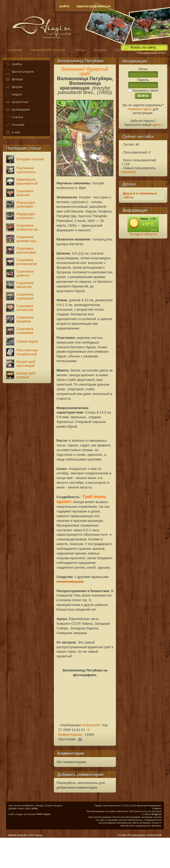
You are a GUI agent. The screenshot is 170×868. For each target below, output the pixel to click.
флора (14, 79)
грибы (13, 64)
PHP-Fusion (43, 814)
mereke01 (129, 172)
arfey (35, 808)
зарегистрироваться (93, 6)
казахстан (16, 102)
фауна (14, 87)
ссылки (14, 125)
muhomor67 (91, 725)
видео (13, 95)
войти (64, 6)
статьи (14, 117)
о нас (13, 132)
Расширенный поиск (151, 53)
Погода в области (143, 234)
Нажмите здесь (140, 109)
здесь (157, 125)
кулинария (17, 110)
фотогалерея (19, 72)
